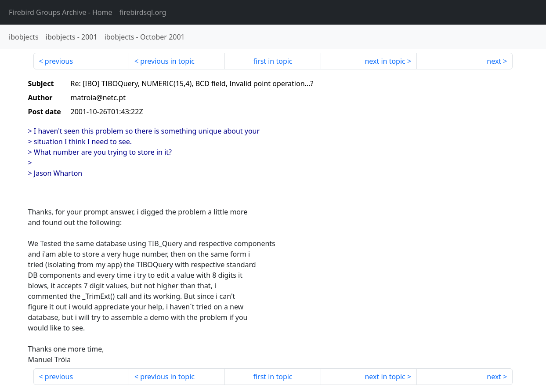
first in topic (273, 61)
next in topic (385, 61)
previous (59, 61)
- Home (61, 12)
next (494, 61)
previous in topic (167, 61)
